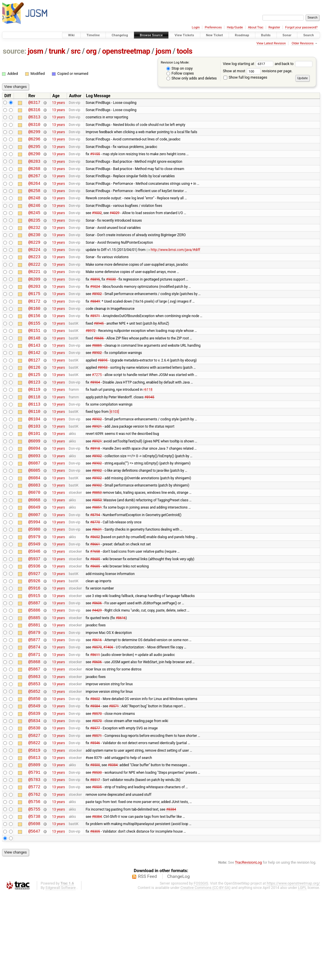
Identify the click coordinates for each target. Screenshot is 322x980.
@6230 (34, 251)
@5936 (34, 622)
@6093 (34, 498)
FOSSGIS (201, 970)
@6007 (34, 564)
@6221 (34, 292)
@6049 (34, 556)
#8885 (97, 375)
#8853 (97, 539)
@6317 (34, 103)
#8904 (95, 416)
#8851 (97, 556)
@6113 (34, 441)
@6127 (34, 391)
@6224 (34, 268)
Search (309, 35)
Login (196, 27)
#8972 (90, 358)
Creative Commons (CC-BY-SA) (206, 975)
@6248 (34, 210)
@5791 (34, 852)
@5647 (34, 918)
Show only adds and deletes (192, 78)
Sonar (287, 35)
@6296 (34, 144)
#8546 (95, 819)
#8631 (97, 581)
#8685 (95, 613)
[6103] (114, 449)
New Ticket (215, 35)
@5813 (34, 836)
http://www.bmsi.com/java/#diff (173, 268)
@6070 (34, 539)
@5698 (34, 910)
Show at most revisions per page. (258, 71)
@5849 (34, 778)
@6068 (34, 548)
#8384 (113, 844)
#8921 (97, 465)
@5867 (34, 737)
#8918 (95, 490)
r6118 (148, 424)
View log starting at (249, 64)
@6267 (34, 185)
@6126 (34, 399)
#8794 (95, 564)
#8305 (95, 918)
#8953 (103, 399)
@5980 (34, 580)
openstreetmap (126, 51)
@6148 (34, 367)
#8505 (97, 869)
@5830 (34, 803)
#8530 (97, 852)
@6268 (34, 177)
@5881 (34, 687)
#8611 (95, 720)
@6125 (34, 407)
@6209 (34, 301)
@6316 (34, 111)
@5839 (34, 786)
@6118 (34, 432)
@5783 (34, 860)
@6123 (34, 416)
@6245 (34, 226)
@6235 (34, 235)
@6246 (34, 218)
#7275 (97, 408)
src (76, 51)
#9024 (95, 309)
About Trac (256, 27)
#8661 (95, 597)
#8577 (95, 803)
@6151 (34, 358)
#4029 (114, 227)
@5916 (34, 646)
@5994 (34, 572)
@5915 (34, 655)
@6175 (34, 317)
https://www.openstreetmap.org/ (293, 970)
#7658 (95, 605)
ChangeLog (179, 963)
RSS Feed (147, 963)
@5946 (34, 605)
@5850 (34, 770)
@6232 (34, 243)
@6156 (34, 342)
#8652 (95, 589)
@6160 (34, 333)
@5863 (34, 745)
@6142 (34, 383)
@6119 (34, 424)
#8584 (95, 778)
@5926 (34, 638)
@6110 (34, 449)
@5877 (34, 704)
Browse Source (151, 35)
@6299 (34, 136)
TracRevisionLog (249, 949)
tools (185, 51)
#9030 (111, 301)
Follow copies (180, 73)
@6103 (34, 465)
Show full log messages (245, 77)
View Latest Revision (271, 43)
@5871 (34, 720)
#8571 (114, 778)
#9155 (95, 161)
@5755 (34, 893)
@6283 (34, 169)
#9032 (97, 227)
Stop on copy (180, 68)
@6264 (34, 194)
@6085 (34, 515)
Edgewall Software (61, 975)
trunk (57, 51)
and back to (294, 64)
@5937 (34, 613)
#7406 (108, 712)
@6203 (34, 309)
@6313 (34, 119)
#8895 (95, 301)
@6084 (34, 523)
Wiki (71, 35)
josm (35, 51)
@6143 (34, 375)
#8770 (95, 572)
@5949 (34, 597)
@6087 (34, 506)
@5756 (34, 885)
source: (15, 51)
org (91, 51)
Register (274, 27)
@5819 (34, 828)
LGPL (302, 975)
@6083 (34, 531)
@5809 (34, 844)
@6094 (34, 490)
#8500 (95, 844)
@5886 (34, 671)
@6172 (34, 325)
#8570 (97, 712)
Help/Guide (235, 27)
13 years (58, 103)
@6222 (34, 284)
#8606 (97, 663)
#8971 (95, 342)
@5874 (34, 712)
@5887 (34, 663)
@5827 (34, 811)
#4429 (97, 671)
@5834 (34, 794)
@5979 (34, 589)
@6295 (34, 152)
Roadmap (242, 35)
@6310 (34, 128)
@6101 (34, 473)
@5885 (34, 679)
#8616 (121, 679)
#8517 (95, 860)
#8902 (97, 317)
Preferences (213, 27)
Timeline (93, 35)
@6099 (34, 482)
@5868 (34, 729)
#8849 (95, 325)
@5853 (34, 753)
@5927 (34, 630)
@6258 (34, 202)
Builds (266, 35)
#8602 (95, 770)
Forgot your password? (301, 27)
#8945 (99, 350)
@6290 (34, 161)
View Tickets (184, 35)
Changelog (120, 35)
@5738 (34, 902)
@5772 (34, 868)
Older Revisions (303, 43)
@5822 (34, 819)
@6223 (34, 276)
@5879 (34, 696)
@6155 (34, 350)
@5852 (34, 762)
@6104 (34, 457)
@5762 (34, 877)
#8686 (99, 366)
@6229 (34, 260)
